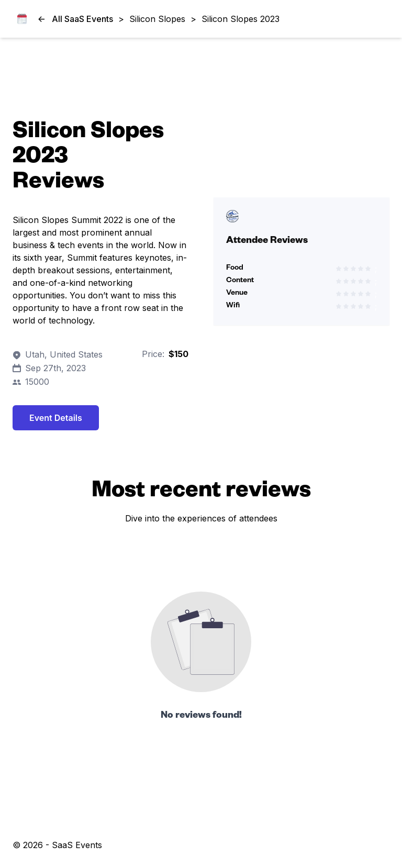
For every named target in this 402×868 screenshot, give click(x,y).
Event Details (56, 418)
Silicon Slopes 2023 (241, 19)
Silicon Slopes (157, 19)
